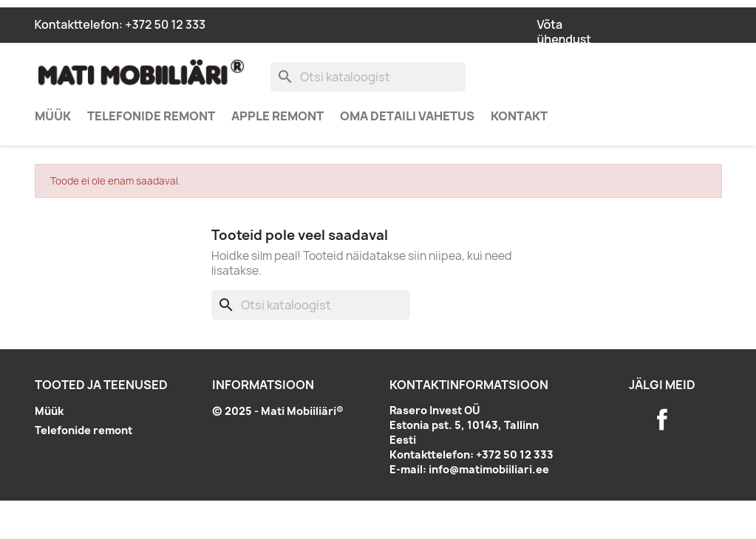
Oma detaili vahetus (407, 116)
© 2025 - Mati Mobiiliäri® (278, 411)
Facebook (662, 419)
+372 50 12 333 (165, 24)
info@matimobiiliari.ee (489, 469)
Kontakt (519, 116)
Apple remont (277, 116)
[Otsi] (368, 77)
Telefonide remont (151, 116)
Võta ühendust (565, 32)
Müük (53, 116)
